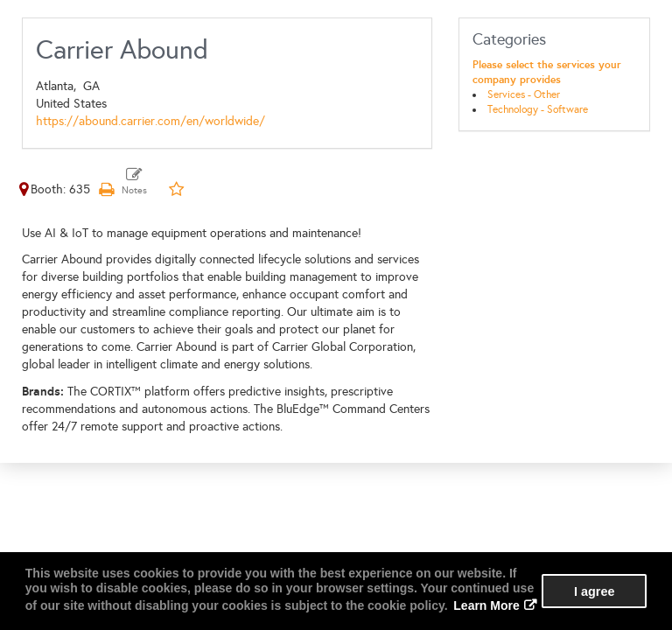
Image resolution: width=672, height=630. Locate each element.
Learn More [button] (486, 605)
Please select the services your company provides (547, 72)
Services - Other (524, 94)
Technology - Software (538, 109)
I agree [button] (594, 591)
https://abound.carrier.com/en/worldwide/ (150, 121)
